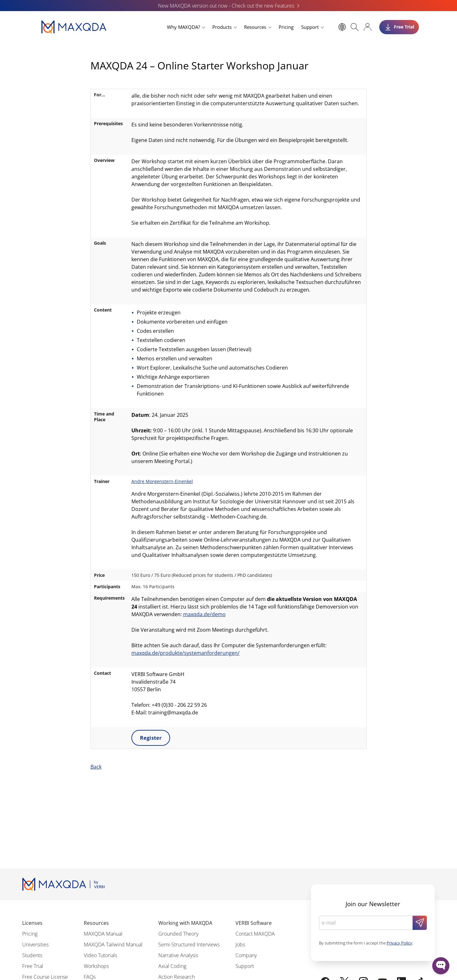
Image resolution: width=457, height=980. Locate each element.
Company (246, 955)
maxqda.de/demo (204, 614)
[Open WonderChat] (441, 966)
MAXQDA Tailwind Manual (113, 945)
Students (32, 955)
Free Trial (33, 966)
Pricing (286, 27)
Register (151, 738)
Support (310, 27)
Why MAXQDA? (183, 27)
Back (96, 767)
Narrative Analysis (178, 955)
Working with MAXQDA (185, 923)
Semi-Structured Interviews (189, 945)
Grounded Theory (178, 934)
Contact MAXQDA (255, 934)
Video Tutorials (100, 955)
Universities (35, 945)
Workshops (96, 966)
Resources (255, 27)
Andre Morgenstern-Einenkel (162, 481)
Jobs (240, 945)
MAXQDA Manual (103, 934)
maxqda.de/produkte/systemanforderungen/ (185, 653)
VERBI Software (254, 923)
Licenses (32, 923)
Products (222, 27)
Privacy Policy (399, 943)
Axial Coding (172, 966)
